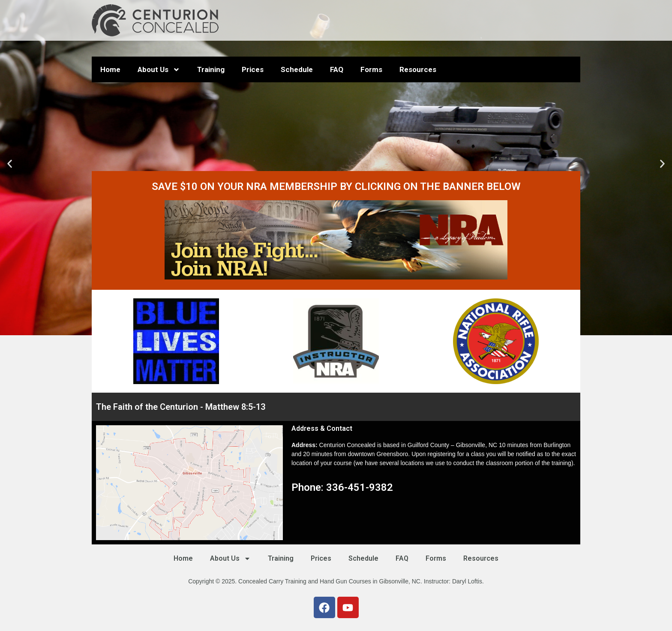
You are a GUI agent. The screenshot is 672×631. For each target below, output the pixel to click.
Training (211, 69)
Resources (418, 69)
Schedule (297, 69)
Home (110, 69)
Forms (371, 69)
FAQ (337, 69)
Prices (253, 69)
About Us (159, 70)
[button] (10, 164)
